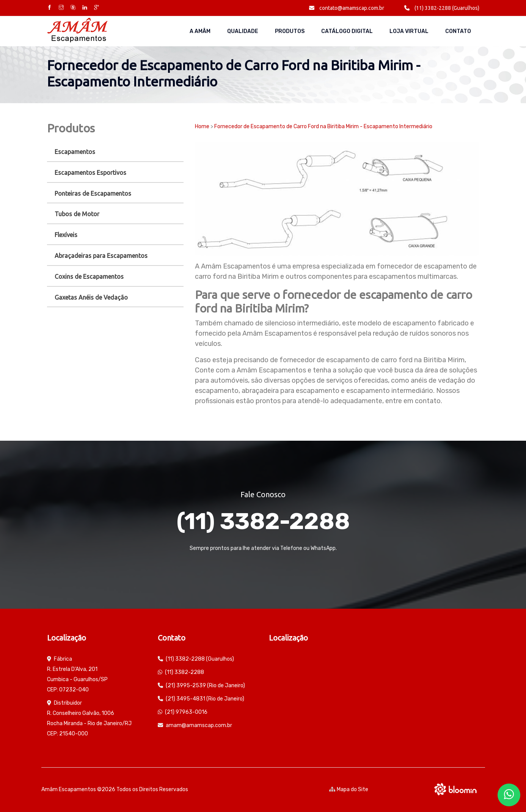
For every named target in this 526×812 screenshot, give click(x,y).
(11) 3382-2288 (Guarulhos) (442, 8)
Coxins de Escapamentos (89, 276)
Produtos (290, 31)
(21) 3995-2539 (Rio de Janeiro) (205, 686)
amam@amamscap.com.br (199, 725)
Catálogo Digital (347, 31)
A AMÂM (200, 31)
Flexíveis (66, 235)
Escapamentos (75, 152)
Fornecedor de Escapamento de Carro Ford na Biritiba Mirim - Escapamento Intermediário (323, 126)
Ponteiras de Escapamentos (93, 193)
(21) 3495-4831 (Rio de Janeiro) (205, 699)
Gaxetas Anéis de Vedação (91, 297)
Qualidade (243, 31)
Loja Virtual (409, 31)
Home (202, 126)
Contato (458, 31)
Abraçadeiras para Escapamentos (101, 256)
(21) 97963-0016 (186, 712)
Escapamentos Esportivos (90, 173)
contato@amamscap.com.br (347, 8)
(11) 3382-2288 (263, 521)
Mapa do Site (349, 789)
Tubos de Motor (77, 214)
